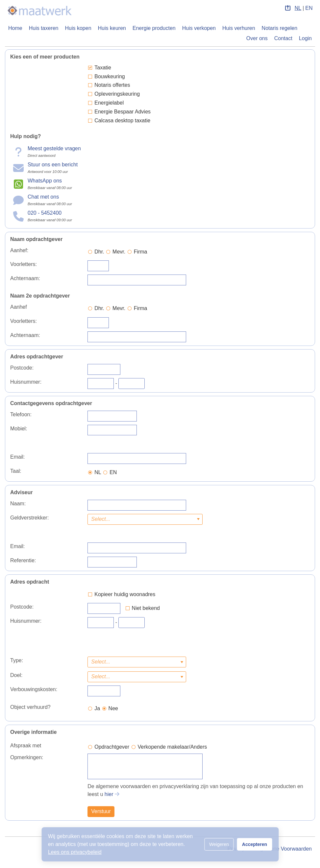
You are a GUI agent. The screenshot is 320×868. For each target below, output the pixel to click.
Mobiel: (19, 429)
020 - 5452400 (45, 213)
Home (15, 28)
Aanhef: (19, 250)
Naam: (18, 504)
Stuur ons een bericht (53, 165)
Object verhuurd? (30, 707)
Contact (283, 38)
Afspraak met (26, 746)
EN (309, 8)
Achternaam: (25, 278)
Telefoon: (21, 414)
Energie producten (154, 28)
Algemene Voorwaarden (284, 849)
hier (109, 794)
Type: (17, 660)
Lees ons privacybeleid (75, 852)
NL (298, 8)
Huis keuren (112, 28)
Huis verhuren (239, 28)
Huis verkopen (199, 28)
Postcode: (22, 368)
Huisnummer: (26, 382)
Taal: (16, 471)
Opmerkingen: (27, 757)
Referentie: (23, 560)
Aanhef (19, 307)
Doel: (16, 675)
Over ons (257, 38)
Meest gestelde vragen (54, 148)
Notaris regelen (280, 28)
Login (305, 38)
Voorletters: (24, 264)
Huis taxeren (44, 28)
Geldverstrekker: (29, 518)
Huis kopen (78, 28)
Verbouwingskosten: (34, 689)
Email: (17, 457)
